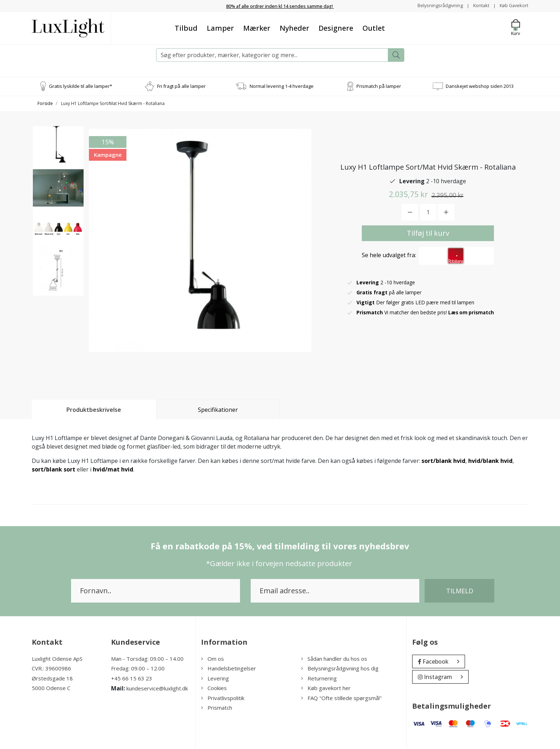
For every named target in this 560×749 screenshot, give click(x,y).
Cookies (214, 688)
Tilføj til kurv (428, 233)
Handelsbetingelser (229, 668)
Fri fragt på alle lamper (181, 86)
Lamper (220, 28)
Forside (45, 103)
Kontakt (477, 6)
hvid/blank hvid (490, 460)
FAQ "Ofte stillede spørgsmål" (341, 698)
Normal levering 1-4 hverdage (282, 86)
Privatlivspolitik (223, 698)
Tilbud (186, 28)
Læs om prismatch (472, 312)
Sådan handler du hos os (334, 658)
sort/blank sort (54, 469)
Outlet (374, 28)
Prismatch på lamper (379, 86)
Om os (212, 658)
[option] (58, 154)
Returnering (319, 678)
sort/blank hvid (443, 460)
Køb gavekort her (326, 688)
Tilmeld (460, 590)
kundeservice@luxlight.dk (157, 688)
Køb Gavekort (512, 6)
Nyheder (294, 28)
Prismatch (217, 708)
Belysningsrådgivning (433, 6)
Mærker (257, 28)
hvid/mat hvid (113, 469)
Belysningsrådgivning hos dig (340, 668)
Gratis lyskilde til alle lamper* (81, 86)
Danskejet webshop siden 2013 (480, 86)
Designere (336, 28)
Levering (215, 678)
